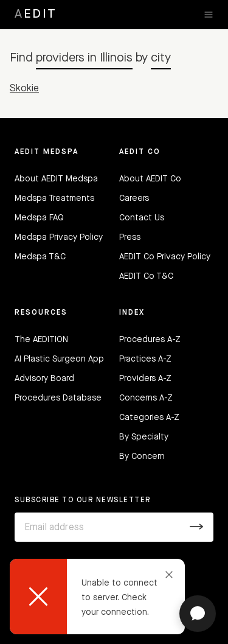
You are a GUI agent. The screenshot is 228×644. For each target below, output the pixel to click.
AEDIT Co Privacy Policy (165, 257)
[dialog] (97, 597)
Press (130, 237)
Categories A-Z (149, 418)
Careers (134, 198)
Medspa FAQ (39, 218)
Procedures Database (58, 398)
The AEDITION (41, 340)
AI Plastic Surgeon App (59, 359)
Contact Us (142, 218)
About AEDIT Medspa (56, 179)
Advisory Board (44, 379)
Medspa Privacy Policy (59, 237)
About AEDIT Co (150, 179)
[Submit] (197, 527)
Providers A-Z (145, 379)
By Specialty (144, 437)
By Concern (142, 457)
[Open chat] (198, 614)
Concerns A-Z (146, 398)
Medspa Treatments (54, 198)
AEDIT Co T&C (146, 276)
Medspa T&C (40, 257)
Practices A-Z (145, 359)
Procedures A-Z (150, 340)
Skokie (24, 89)
